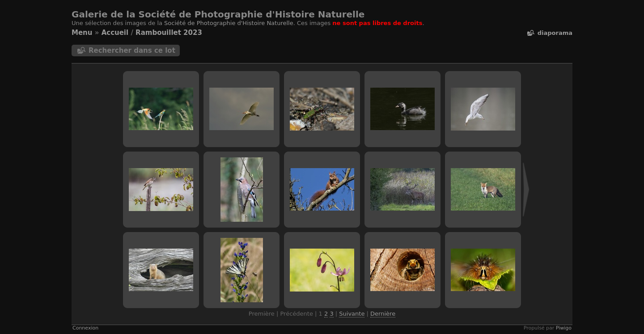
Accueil (115, 33)
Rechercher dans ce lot (132, 51)
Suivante (352, 314)
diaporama (555, 33)
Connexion (85, 328)
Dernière (383, 314)
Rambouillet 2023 (169, 33)
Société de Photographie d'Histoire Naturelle (229, 23)
